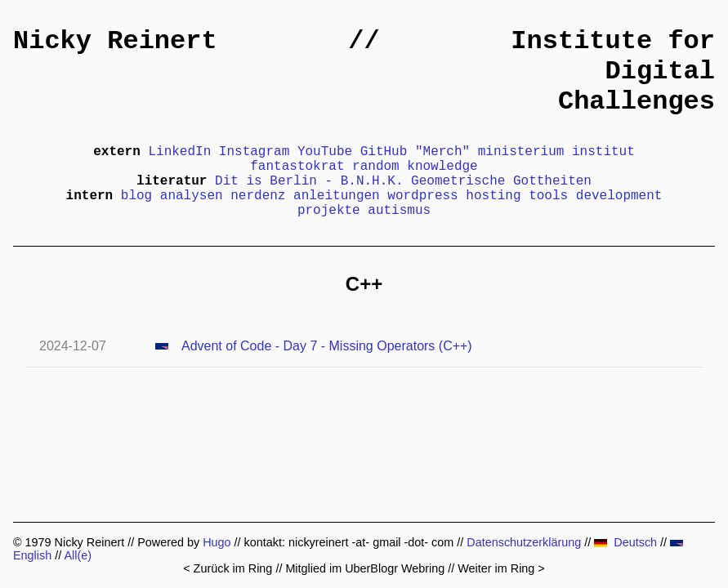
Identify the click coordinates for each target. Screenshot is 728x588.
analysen (192, 196)
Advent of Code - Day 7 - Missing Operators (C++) (327, 346)
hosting (493, 196)
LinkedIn (179, 152)
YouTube (325, 152)
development (619, 196)
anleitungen (337, 196)
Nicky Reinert (115, 41)
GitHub (384, 152)
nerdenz (258, 196)
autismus (399, 211)
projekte (329, 211)
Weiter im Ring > (501, 568)
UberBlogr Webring (395, 568)
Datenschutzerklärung (524, 542)
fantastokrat (297, 167)
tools (548, 196)
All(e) (78, 555)
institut (603, 152)
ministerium (521, 152)
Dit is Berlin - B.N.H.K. (309, 181)
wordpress (422, 196)
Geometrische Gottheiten (501, 181)
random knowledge (415, 167)
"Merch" (442, 152)
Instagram (254, 152)
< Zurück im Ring (228, 568)
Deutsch (625, 542)
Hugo (217, 542)
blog (136, 196)
